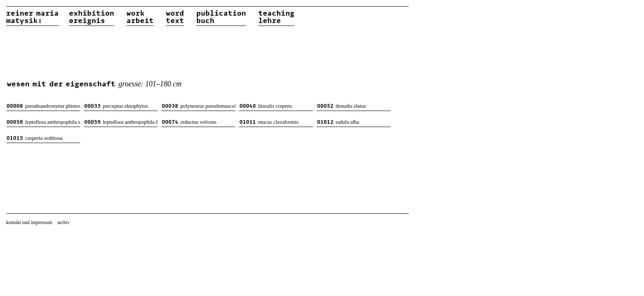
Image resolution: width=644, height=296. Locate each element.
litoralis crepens (266, 106)
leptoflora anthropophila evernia (43, 122)
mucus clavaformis (269, 122)
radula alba (338, 122)
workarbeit (140, 17)
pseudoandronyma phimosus (43, 106)
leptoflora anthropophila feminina (121, 122)
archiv (64, 222)
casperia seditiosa (35, 138)
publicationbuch (221, 17)
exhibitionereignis (92, 17)
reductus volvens (189, 122)
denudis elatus (342, 106)
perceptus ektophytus (116, 106)
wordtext (175, 17)
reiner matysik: (32, 17)
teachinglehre (276, 17)
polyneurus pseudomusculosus (199, 106)
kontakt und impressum (29, 222)
